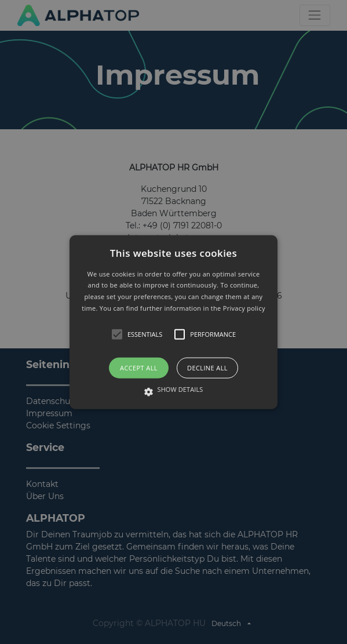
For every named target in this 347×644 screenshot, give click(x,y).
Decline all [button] (207, 367)
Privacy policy (244, 308)
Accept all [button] (139, 367)
